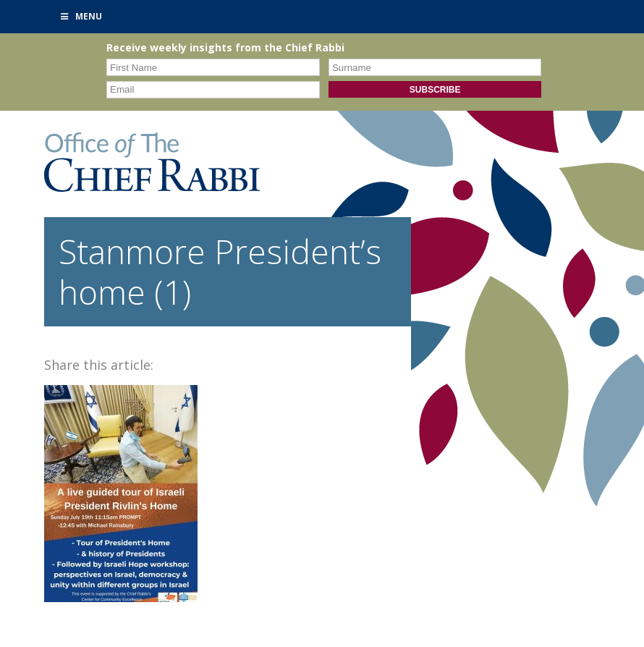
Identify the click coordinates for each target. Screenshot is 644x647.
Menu (80, 16)
